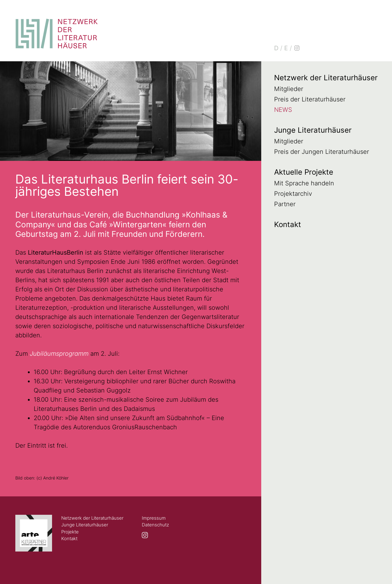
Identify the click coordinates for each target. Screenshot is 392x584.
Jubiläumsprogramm (60, 354)
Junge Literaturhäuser (313, 130)
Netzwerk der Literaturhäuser (326, 78)
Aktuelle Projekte (304, 172)
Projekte (70, 532)
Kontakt (288, 224)
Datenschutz (155, 525)
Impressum (154, 518)
